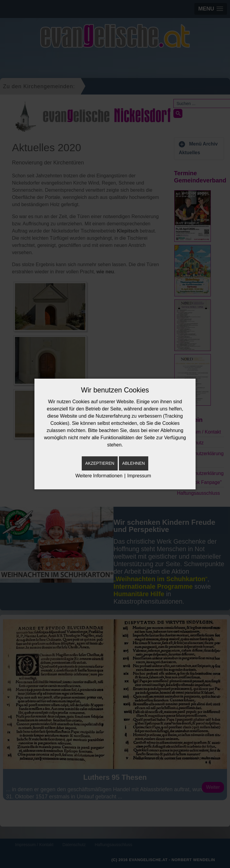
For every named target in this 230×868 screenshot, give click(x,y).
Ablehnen (133, 463)
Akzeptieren (100, 463)
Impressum (139, 476)
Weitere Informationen (99, 476)
